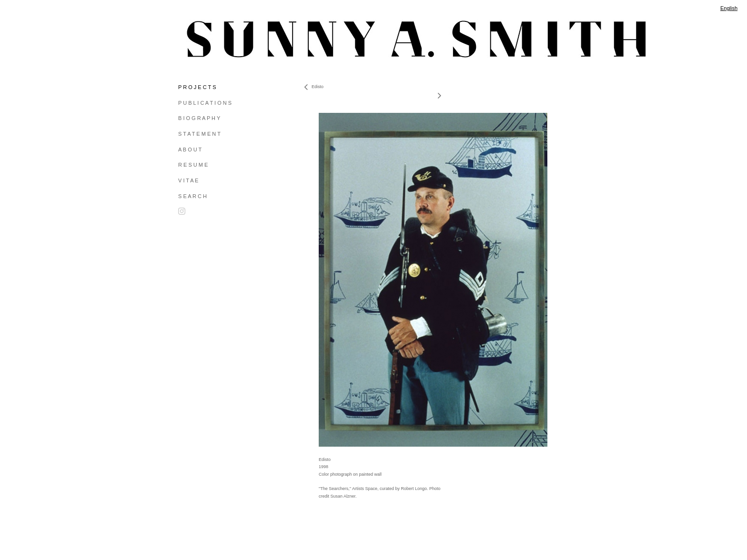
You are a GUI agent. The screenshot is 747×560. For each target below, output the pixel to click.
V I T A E (188, 180)
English (729, 8)
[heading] (202, 39)
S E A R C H (192, 196)
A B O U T (190, 150)
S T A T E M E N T (199, 134)
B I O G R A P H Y (199, 118)
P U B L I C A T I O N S (205, 103)
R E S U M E (193, 165)
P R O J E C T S (197, 87)
